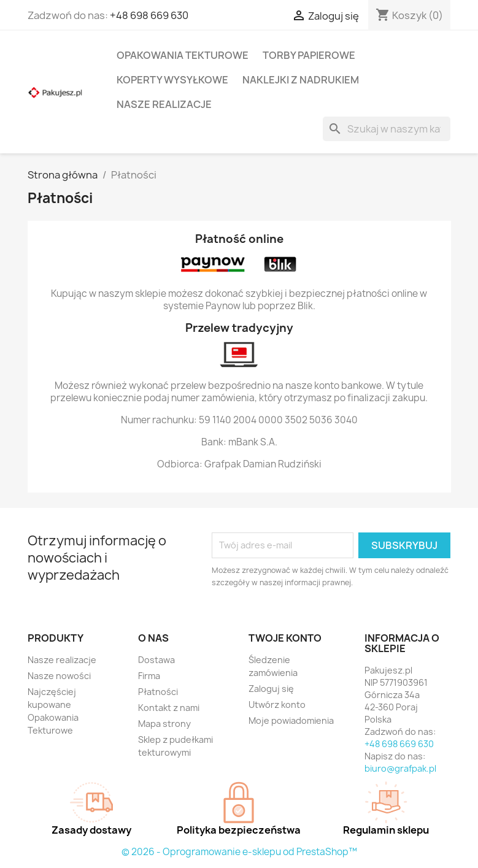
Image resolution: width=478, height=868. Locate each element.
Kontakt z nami (169, 708)
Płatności (158, 692)
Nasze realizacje (164, 104)
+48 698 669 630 (149, 15)
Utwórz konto (277, 705)
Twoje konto (285, 638)
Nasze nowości (59, 676)
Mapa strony (164, 724)
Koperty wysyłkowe (172, 80)
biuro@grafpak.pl (400, 768)
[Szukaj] (387, 129)
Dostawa (156, 660)
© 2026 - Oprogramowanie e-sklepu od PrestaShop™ (239, 852)
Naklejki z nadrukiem (301, 80)
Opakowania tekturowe (183, 55)
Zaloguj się (271, 689)
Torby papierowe (309, 55)
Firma (149, 676)
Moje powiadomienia (291, 720)
